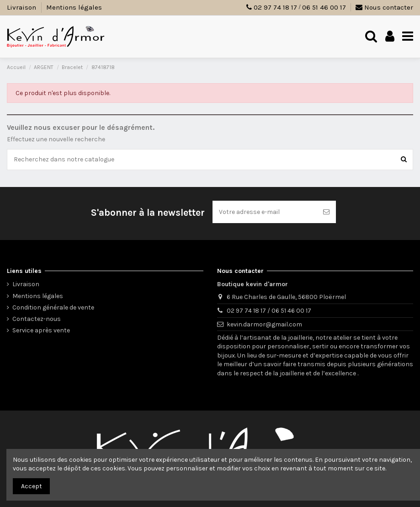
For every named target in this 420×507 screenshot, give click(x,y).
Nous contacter (384, 7)
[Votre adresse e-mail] (265, 212)
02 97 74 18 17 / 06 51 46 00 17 (269, 311)
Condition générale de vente (53, 307)
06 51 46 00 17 (324, 7)
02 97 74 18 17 (275, 7)
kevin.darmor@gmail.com (264, 324)
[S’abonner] (326, 212)
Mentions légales (74, 7)
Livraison (22, 7)
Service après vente (41, 330)
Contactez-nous (37, 319)
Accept (32, 486)
